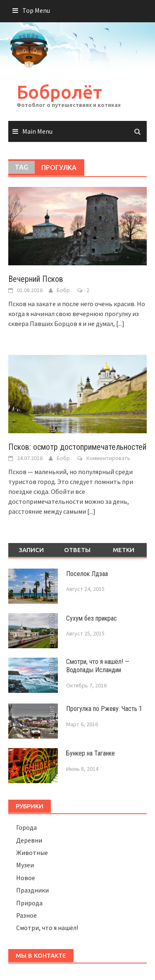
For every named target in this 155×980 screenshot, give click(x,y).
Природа (29, 903)
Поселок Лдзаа (87, 574)
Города (26, 827)
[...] (120, 324)
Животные (32, 852)
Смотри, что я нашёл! (47, 928)
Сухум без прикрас (92, 618)
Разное (26, 915)
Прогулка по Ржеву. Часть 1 (104, 709)
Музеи (25, 865)
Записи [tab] (31, 550)
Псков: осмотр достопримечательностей (77, 447)
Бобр (63, 290)
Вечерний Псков (36, 279)
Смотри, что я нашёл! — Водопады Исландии (98, 666)
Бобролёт (59, 92)
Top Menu (36, 10)
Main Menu (37, 131)
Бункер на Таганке (91, 753)
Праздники (32, 890)
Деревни (29, 840)
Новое (26, 878)
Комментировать (108, 458)
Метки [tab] (124, 550)
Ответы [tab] (77, 550)
